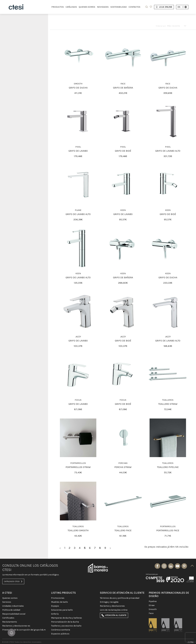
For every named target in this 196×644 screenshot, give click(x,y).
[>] (110, 548)
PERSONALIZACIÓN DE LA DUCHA (65, 622)
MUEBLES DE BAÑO (59, 602)
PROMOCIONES (58, 598)
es (182, 7)
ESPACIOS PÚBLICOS (60, 634)
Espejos (55, 606)
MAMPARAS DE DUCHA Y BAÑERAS (67, 618)
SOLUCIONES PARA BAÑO (62, 610)
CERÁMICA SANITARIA (61, 630)
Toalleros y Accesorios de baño (66, 626)
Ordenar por (161, 26)
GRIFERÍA (55, 614)
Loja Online (164, 7)
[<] (60, 548)
